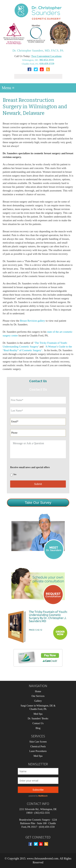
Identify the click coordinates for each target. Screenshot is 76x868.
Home (38, 691)
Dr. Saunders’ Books (38, 719)
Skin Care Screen (38, 742)
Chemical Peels (38, 747)
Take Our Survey (38, 503)
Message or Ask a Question (38, 449)
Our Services (38, 696)
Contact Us (38, 723)
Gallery (38, 701)
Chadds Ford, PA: (31, 64)
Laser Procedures (38, 751)
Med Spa (38, 714)
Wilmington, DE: (31, 60)
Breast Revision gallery (32, 321)
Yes (15, 474)
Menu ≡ (8, 88)
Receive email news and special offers (30, 467)
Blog (38, 728)
